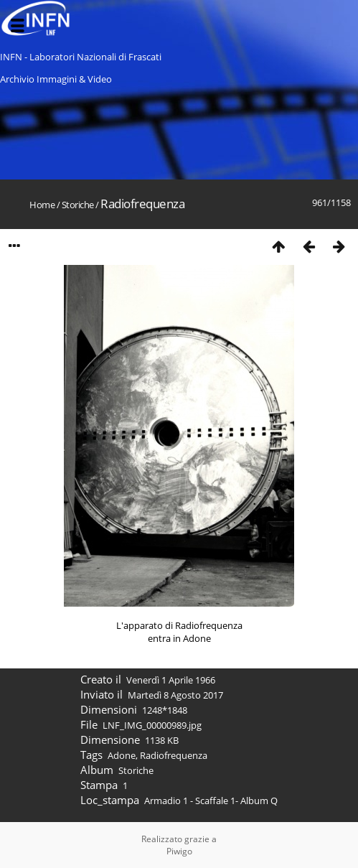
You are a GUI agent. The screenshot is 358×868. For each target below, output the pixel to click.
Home (42, 205)
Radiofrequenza (174, 755)
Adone (122, 755)
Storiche (78, 205)
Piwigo (179, 851)
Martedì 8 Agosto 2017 (175, 695)
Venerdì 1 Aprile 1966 (171, 680)
